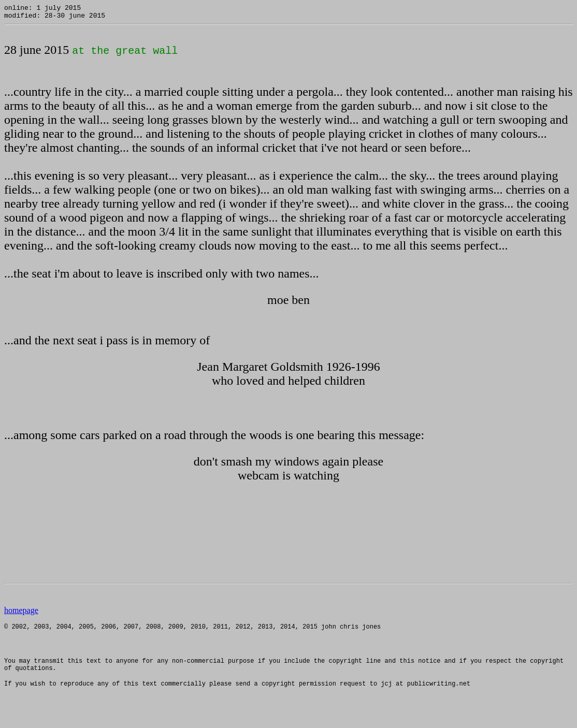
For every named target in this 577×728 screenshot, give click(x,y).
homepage (21, 613)
